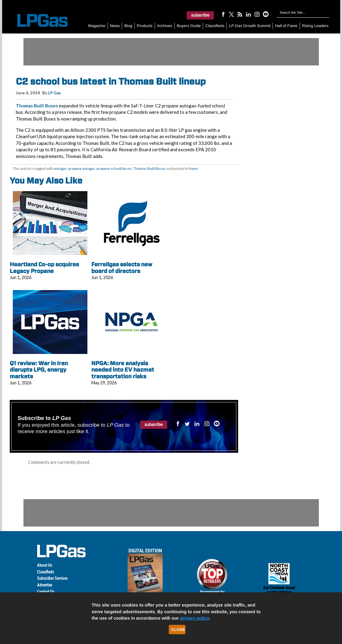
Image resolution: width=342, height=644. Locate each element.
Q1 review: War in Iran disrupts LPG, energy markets (39, 370)
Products (145, 26)
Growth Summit (250, 26)
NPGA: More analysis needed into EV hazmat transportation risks (123, 370)
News (115, 26)
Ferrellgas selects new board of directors (122, 268)
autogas (60, 168)
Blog (128, 26)
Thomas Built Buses (37, 106)
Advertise (45, 585)
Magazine (97, 26)
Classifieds (215, 26)
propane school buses (114, 168)
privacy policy (194, 618)
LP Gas (55, 93)
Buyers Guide (189, 26)
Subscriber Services (52, 578)
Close (178, 630)
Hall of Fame (286, 26)
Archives (165, 26)
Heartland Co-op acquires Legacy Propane (44, 268)
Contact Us (46, 591)
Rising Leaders (315, 26)
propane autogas (82, 168)
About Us (45, 565)
